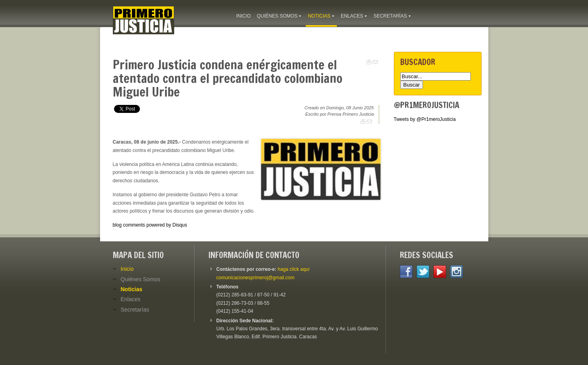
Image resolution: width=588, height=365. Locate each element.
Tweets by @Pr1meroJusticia (425, 119)
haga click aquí (294, 269)
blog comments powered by (150, 225)
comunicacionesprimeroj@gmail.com (256, 278)
